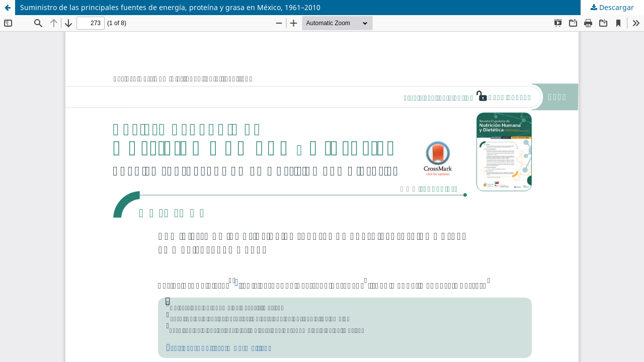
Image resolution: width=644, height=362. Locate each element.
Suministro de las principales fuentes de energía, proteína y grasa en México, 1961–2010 (170, 7)
